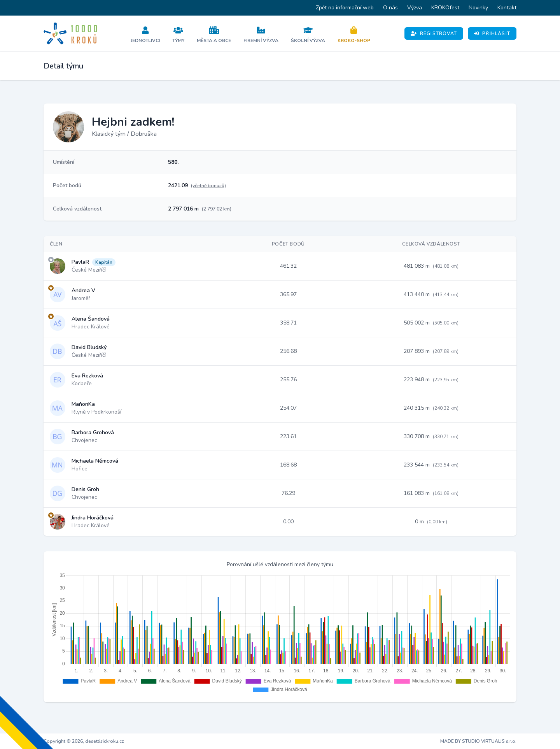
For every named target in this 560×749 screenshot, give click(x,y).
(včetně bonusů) (208, 186)
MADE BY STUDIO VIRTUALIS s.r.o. (478, 741)
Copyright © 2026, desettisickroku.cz (84, 741)
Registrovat (434, 33)
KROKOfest (445, 8)
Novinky (478, 8)
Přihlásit (492, 33)
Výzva (415, 8)
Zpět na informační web (345, 8)
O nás (390, 8)
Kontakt (507, 8)
